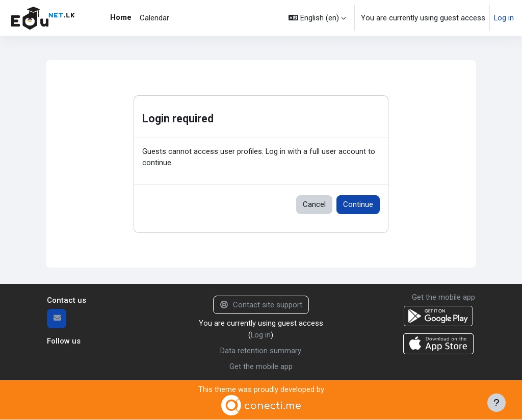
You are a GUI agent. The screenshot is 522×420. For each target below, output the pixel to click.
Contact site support (261, 305)
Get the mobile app (261, 366)
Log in (504, 18)
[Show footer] (497, 403)
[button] (317, 18)
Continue (358, 205)
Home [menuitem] (121, 17)
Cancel (314, 205)
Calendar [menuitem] (154, 18)
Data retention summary (261, 351)
